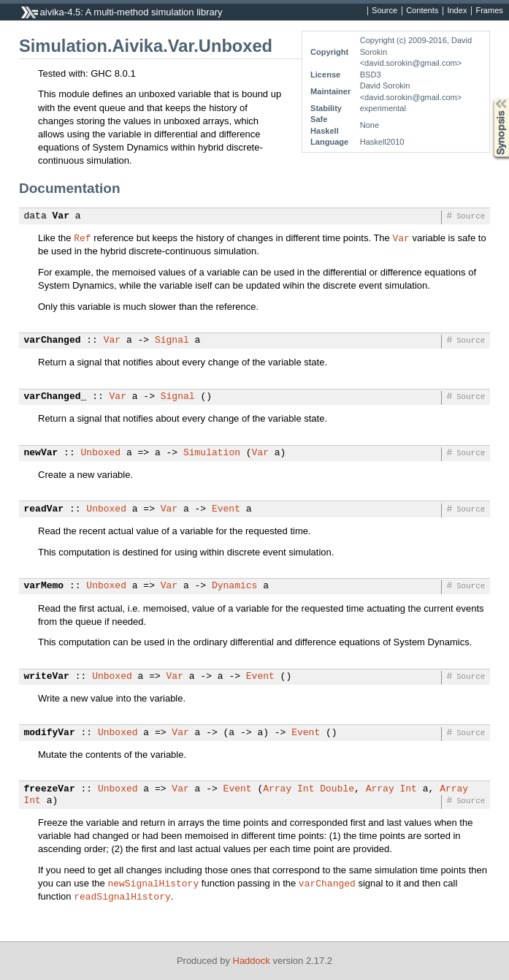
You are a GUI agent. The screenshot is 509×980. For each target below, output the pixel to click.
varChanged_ (56, 397)
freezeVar (50, 789)
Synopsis (489, 98)
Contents (422, 11)
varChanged (53, 341)
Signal (172, 341)
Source (384, 11)
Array (277, 789)
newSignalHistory (153, 883)
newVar (41, 453)
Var (61, 216)
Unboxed (101, 453)
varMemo (44, 586)
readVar (44, 509)
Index (457, 11)
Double (337, 789)
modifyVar (50, 733)
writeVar (47, 677)
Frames (489, 11)
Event (226, 509)
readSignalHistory (122, 896)
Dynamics (234, 586)
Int (306, 789)
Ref (82, 238)
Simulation (212, 453)
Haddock (252, 961)
